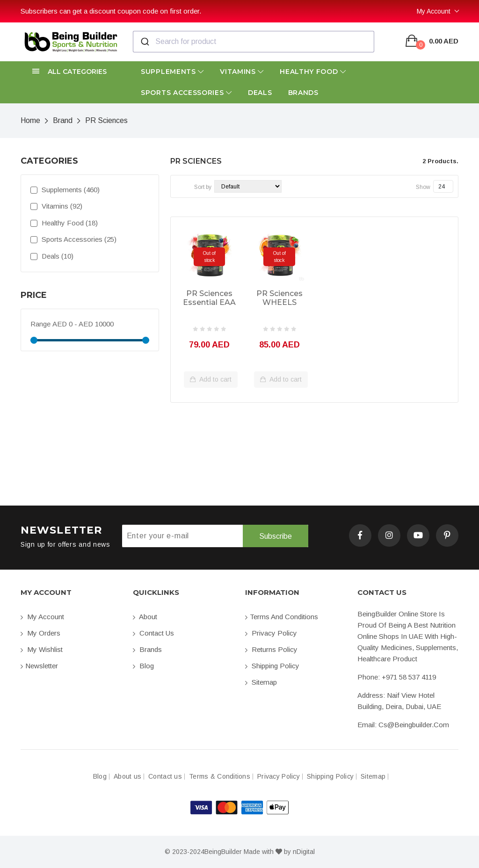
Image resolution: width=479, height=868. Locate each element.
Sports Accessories (186, 93)
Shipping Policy (272, 666)
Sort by (203, 187)
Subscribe (276, 536)
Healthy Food (313, 72)
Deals (260, 93)
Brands (303, 93)
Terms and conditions (282, 617)
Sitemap (261, 682)
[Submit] (144, 42)
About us (127, 777)
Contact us (153, 633)
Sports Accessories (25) (73, 239)
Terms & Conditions (220, 777)
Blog (143, 666)
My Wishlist (42, 649)
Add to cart (211, 380)
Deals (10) (52, 256)
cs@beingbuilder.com (414, 725)
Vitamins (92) (56, 206)
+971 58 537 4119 (409, 677)
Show (423, 187)
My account (42, 617)
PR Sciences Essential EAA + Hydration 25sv (209, 298)
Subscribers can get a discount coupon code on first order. (111, 11)
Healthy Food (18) (64, 223)
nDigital (304, 852)
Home (30, 120)
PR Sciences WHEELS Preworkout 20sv (279, 298)
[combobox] (254, 42)
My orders (40, 633)
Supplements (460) (65, 190)
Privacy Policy (271, 633)
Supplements (172, 72)
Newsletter (39, 666)
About (145, 617)
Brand (63, 120)
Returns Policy (271, 649)
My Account (434, 11)
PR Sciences (106, 120)
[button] (71, 72)
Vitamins (242, 72)
